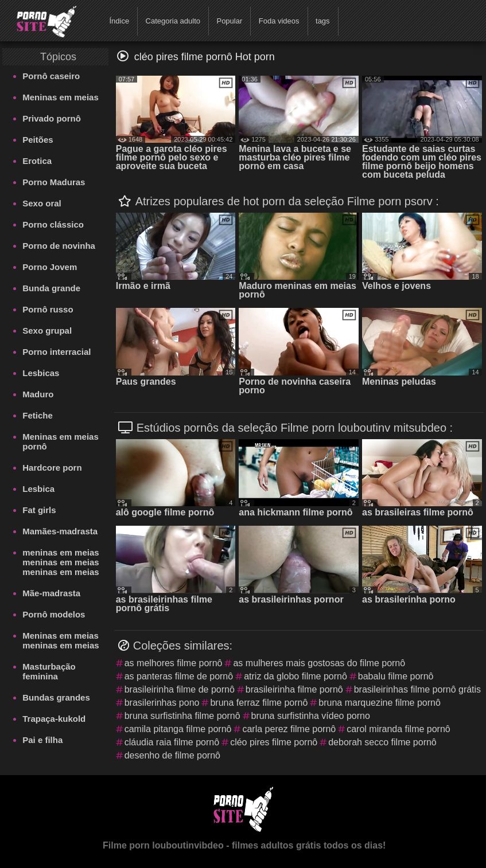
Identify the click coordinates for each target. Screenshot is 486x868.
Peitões (38, 140)
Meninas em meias (61, 97)
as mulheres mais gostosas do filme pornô (319, 663)
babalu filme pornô (396, 676)
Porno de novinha (59, 246)
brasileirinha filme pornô (294, 689)
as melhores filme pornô (174, 663)
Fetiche (38, 415)
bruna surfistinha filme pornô (182, 716)
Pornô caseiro (51, 76)
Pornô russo (48, 309)
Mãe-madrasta (51, 593)
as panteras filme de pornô (179, 676)
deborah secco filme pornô (382, 742)
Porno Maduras (54, 182)
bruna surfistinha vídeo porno (311, 716)
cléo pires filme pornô (274, 742)
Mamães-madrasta (60, 531)
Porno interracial (57, 352)
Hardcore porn (52, 468)
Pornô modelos (54, 614)
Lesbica (38, 489)
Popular (229, 21)
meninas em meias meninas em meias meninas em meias (61, 562)
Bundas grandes (56, 697)
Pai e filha (42, 740)
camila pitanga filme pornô (178, 729)
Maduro (38, 394)
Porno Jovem (50, 267)
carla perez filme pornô (289, 729)
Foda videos (279, 21)
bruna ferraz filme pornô (259, 703)
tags (323, 21)
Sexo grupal (47, 331)
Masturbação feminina (49, 671)
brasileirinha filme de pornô (180, 689)
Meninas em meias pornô (61, 441)
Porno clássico (53, 224)
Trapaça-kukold (54, 719)
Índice (119, 21)
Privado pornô (52, 118)
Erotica (37, 161)
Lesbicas (41, 373)
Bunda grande (51, 288)
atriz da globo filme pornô (296, 676)
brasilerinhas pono (162, 703)
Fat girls (39, 510)
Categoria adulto (173, 21)
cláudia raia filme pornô (172, 742)
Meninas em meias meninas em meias (61, 640)
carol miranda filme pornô (398, 729)
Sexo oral (42, 203)
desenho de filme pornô (172, 755)
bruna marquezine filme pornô (380, 703)
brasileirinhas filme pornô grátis (417, 689)
